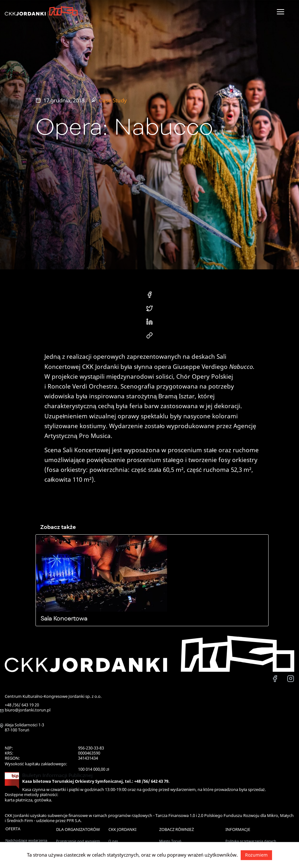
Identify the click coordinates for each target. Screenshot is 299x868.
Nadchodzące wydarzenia (26, 840)
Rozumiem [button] (256, 855)
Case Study (113, 100)
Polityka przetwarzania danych (251, 841)
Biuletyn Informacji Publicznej (57, 775)
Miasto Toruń (170, 841)
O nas (113, 841)
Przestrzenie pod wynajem (78, 841)
